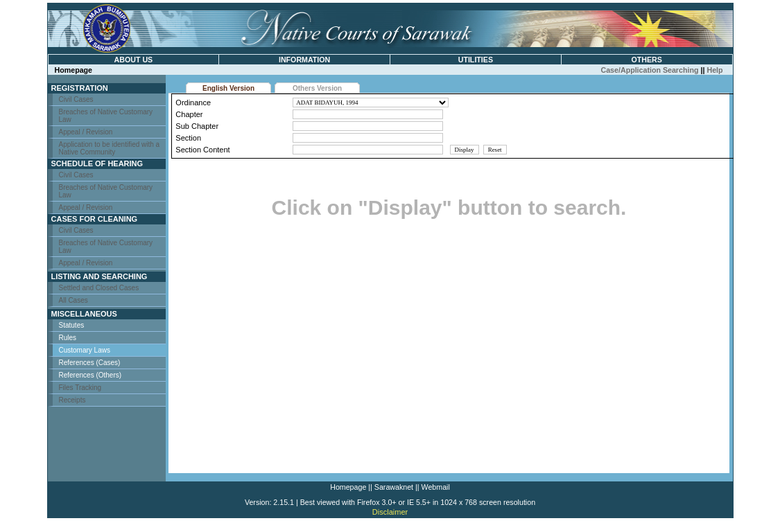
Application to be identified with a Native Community (110, 148)
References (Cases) (90, 363)
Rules (68, 338)
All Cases (73, 300)
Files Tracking (80, 388)
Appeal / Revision (86, 132)
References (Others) (90, 375)
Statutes (72, 325)
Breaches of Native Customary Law (106, 116)
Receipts (72, 400)
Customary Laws (85, 350)
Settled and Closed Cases (99, 288)
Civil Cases (76, 99)
